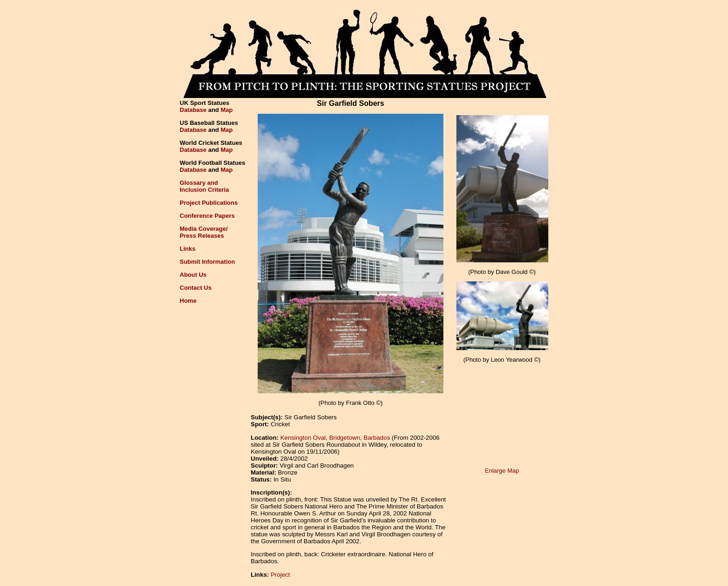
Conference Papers (207, 216)
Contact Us (196, 288)
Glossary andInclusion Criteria (204, 186)
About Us (193, 275)
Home (188, 301)
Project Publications (209, 203)
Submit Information (207, 262)
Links (188, 249)
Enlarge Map (502, 471)
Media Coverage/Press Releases (204, 232)
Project (280, 575)
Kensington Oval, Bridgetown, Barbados (335, 438)
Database (193, 110)
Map (227, 110)
